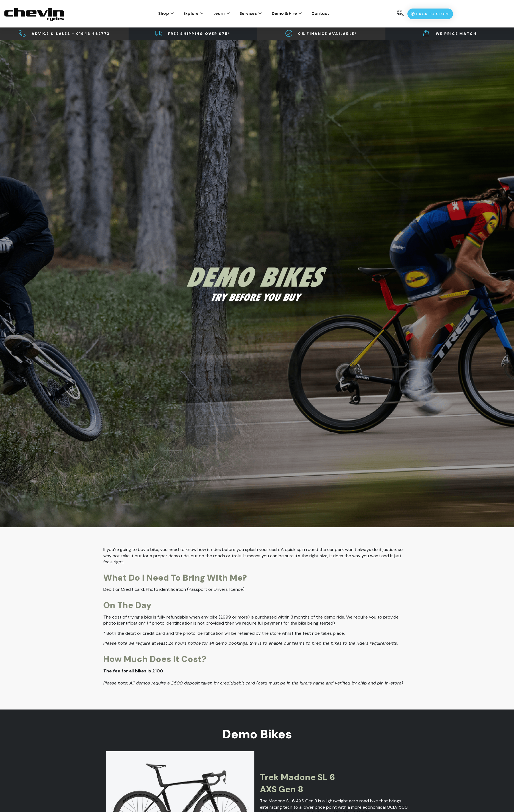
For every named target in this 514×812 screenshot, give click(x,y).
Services (251, 14)
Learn (222, 14)
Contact (320, 13)
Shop (166, 14)
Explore (194, 14)
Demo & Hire (287, 14)
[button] (112, 808)
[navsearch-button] (401, 14)
